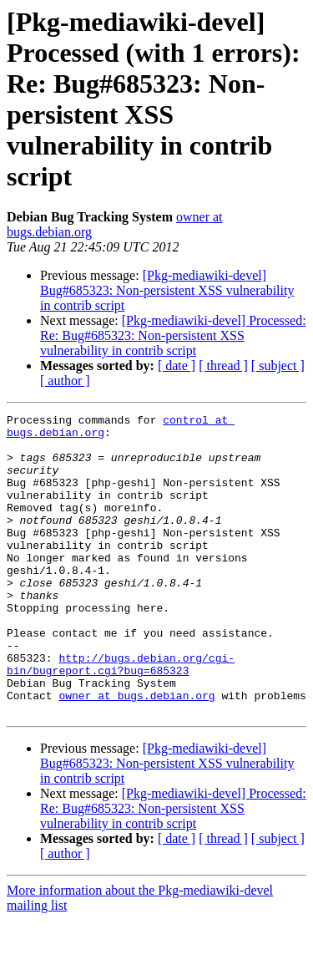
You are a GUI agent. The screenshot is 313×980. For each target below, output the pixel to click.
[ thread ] (223, 366)
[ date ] (177, 366)
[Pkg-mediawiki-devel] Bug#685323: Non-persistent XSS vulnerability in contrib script (167, 290)
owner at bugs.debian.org (136, 753)
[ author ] (65, 381)
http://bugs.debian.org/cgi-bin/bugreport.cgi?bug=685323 (121, 715)
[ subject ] (278, 366)
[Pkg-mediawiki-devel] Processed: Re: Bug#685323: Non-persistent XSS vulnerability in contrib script (173, 335)
